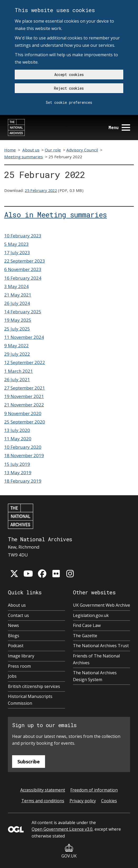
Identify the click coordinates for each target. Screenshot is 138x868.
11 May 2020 (18, 439)
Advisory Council (82, 150)
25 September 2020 (25, 422)
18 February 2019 (23, 481)
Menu (119, 127)
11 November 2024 (24, 337)
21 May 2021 (18, 295)
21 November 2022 (24, 405)
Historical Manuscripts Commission (30, 700)
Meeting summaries (24, 157)
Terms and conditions (43, 801)
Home (10, 150)
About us (31, 150)
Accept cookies (69, 75)
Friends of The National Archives (96, 659)
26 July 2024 (17, 303)
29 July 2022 (17, 354)
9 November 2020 (23, 413)
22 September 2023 (25, 261)
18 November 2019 (24, 455)
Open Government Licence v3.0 (62, 829)
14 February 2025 (23, 312)
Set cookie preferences (69, 102)
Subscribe (29, 762)
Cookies (109, 801)
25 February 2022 (41, 190)
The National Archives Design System (95, 676)
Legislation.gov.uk (91, 615)
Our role (53, 150)
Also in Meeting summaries (56, 215)
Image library (21, 656)
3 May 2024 (16, 286)
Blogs (14, 636)
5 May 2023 (16, 244)
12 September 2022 (25, 362)
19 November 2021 (24, 396)
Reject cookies (69, 88)
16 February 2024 (23, 278)
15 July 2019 (17, 464)
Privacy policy (83, 801)
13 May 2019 (18, 473)
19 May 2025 (18, 320)
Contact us (18, 615)
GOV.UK (69, 851)
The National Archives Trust (101, 646)
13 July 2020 (17, 430)
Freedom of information (94, 790)
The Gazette (85, 636)
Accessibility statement (43, 790)
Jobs (12, 676)
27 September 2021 (25, 388)
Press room (19, 666)
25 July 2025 (17, 329)
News (13, 625)
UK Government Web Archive (102, 605)
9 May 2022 (16, 346)
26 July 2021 (17, 379)
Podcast (16, 646)
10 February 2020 (23, 447)
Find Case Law (87, 625)
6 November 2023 (23, 269)
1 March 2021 (19, 371)
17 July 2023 (17, 252)
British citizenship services (34, 686)
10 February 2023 (23, 236)
